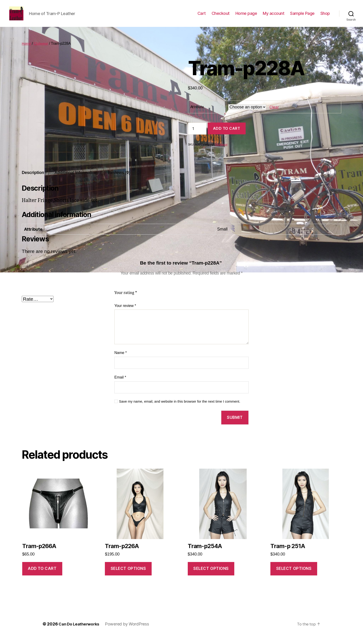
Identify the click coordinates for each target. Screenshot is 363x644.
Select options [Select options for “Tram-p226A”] (128, 575)
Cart (202, 17)
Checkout (221, 17)
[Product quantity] (197, 136)
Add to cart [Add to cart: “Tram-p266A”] (42, 575)
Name (120, 360)
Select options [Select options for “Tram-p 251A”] (294, 575)
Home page (246, 17)
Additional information (76, 180)
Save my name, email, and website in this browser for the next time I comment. (180, 408)
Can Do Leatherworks (80, 631)
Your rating (126, 300)
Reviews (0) (119, 180)
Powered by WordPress (129, 631)
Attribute (197, 114)
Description (33, 180)
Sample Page (302, 17)
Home (27, 50)
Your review (125, 313)
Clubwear (42, 50)
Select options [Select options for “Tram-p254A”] (211, 575)
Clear (274, 114)
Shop (325, 17)
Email (120, 384)
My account (274, 17)
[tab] (33, 180)
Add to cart (227, 135)
